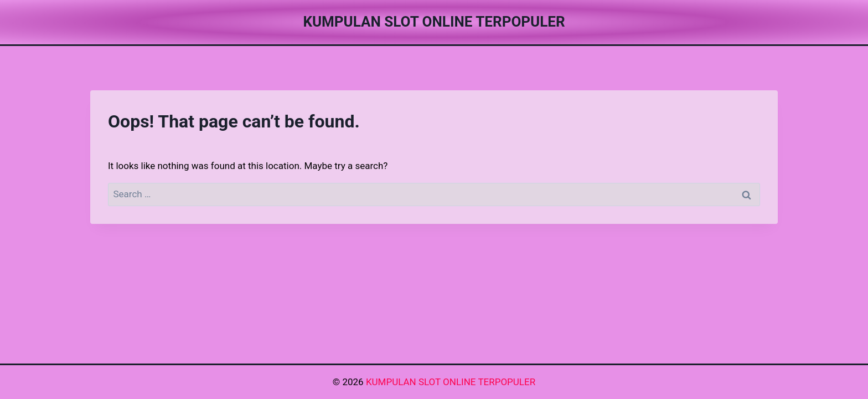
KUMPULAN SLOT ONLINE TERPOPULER (451, 382)
